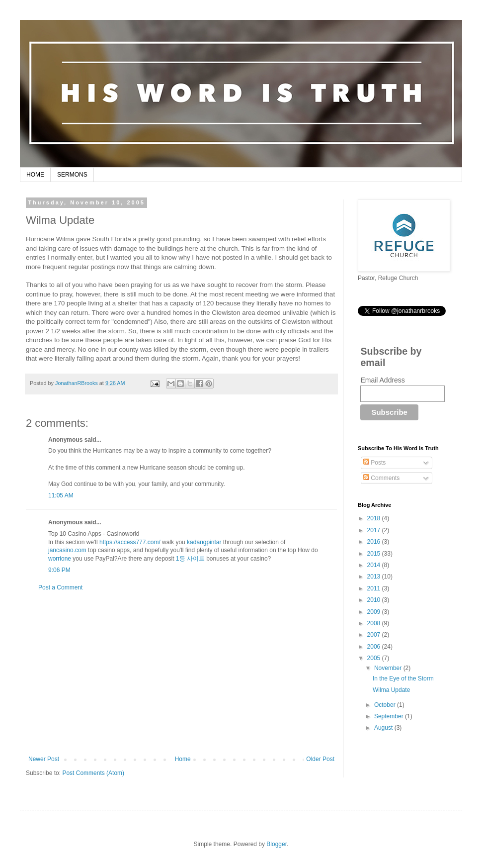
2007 (375, 635)
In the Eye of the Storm (403, 678)
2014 (375, 565)
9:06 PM (59, 570)
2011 (375, 588)
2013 (375, 577)
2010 (375, 600)
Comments (381, 478)
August (384, 728)
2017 (375, 530)
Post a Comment (60, 587)
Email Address (382, 380)
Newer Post (44, 759)
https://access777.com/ (130, 542)
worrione (60, 559)
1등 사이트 (190, 559)
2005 (375, 658)
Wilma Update (391, 690)
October (386, 705)
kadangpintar (204, 542)
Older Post (320, 759)
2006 (375, 647)
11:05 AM (61, 495)
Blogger (277, 844)
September (390, 716)
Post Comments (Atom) (93, 773)
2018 (375, 518)
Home (183, 759)
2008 (375, 623)
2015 (375, 554)
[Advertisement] (181, 674)
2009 (375, 612)
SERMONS (72, 175)
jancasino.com (67, 550)
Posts (374, 463)
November (389, 668)
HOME (35, 175)
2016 (375, 542)
